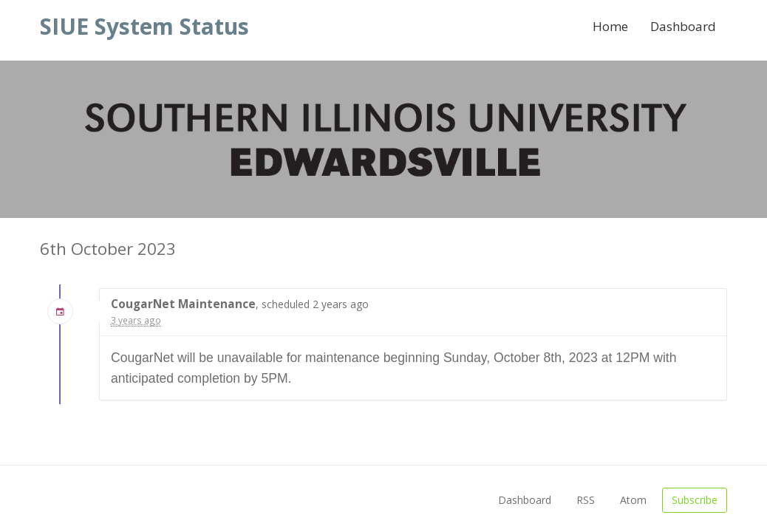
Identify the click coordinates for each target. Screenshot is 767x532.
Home (610, 26)
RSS (586, 500)
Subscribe (695, 500)
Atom (633, 500)
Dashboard (683, 26)
